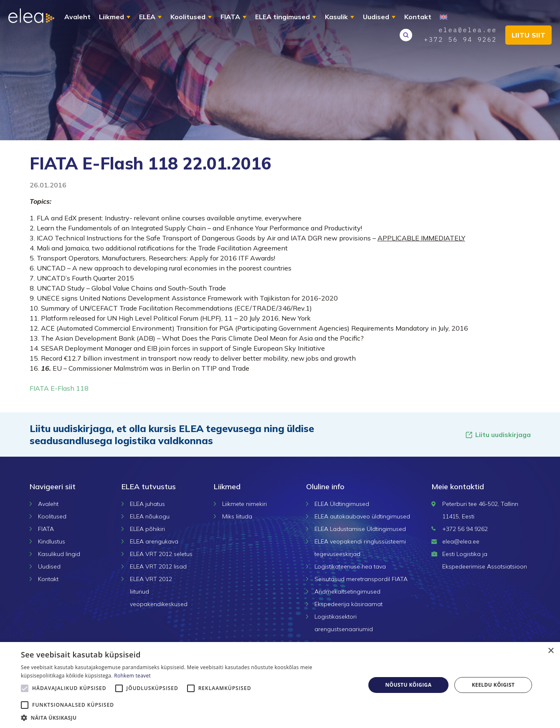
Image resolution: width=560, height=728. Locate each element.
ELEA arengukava (154, 541)
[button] (188, 718)
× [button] (551, 651)
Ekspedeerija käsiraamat (348, 604)
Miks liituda (237, 516)
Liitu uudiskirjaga (498, 435)
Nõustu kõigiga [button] (408, 685)
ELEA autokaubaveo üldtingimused (362, 516)
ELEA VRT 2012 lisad (158, 566)
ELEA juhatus (147, 504)
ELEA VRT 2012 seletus (161, 554)
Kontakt (418, 17)
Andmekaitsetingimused (347, 591)
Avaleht (77, 17)
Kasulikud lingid (59, 554)
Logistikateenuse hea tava (350, 566)
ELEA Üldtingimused (342, 504)
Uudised (376, 17)
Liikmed (111, 17)
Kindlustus (52, 541)
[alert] (280, 685)
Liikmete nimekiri (245, 504)
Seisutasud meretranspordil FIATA (361, 579)
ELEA (147, 17)
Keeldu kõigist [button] (493, 685)
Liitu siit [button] (528, 35)
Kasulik (336, 17)
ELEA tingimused (283, 17)
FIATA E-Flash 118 (59, 388)
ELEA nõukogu (150, 516)
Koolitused (188, 17)
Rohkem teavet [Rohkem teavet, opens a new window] (132, 676)
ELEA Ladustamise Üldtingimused (360, 529)
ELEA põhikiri (147, 529)
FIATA (230, 17)
